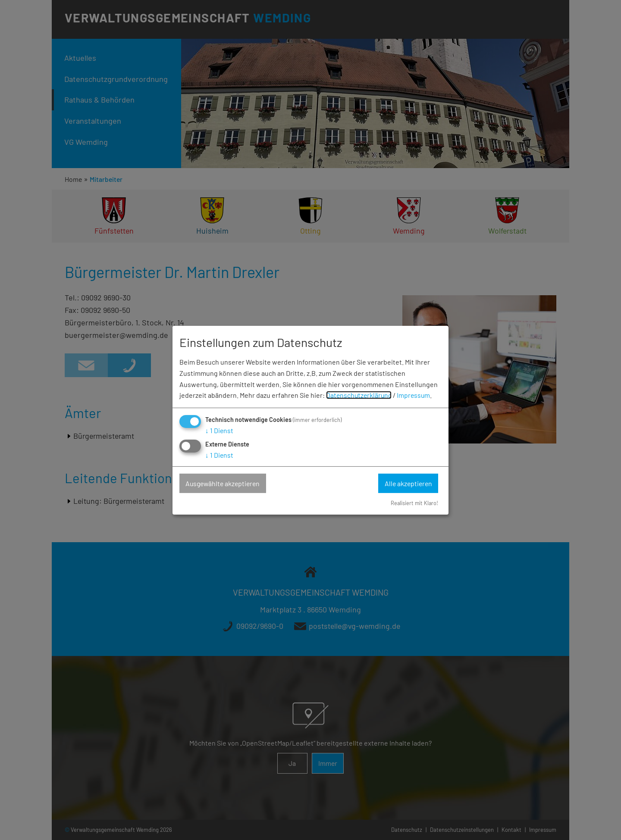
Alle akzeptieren (407, 483)
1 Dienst (220, 430)
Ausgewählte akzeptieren (225, 483)
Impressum (416, 395)
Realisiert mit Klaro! (414, 503)
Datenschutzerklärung (360, 395)
